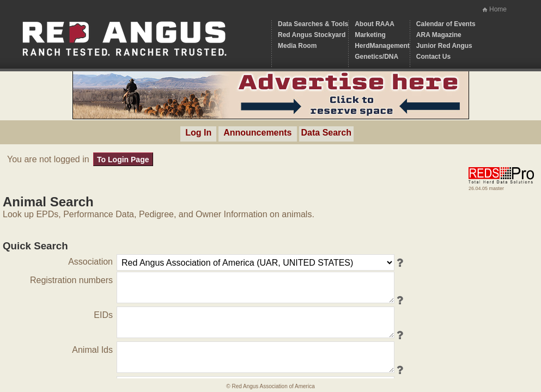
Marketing (370, 35)
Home (498, 9)
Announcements (257, 133)
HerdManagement (382, 46)
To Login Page (123, 160)
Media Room (297, 46)
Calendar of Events (446, 24)
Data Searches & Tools (313, 24)
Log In (198, 133)
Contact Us (433, 57)
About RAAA (375, 24)
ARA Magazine (439, 35)
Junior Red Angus (444, 46)
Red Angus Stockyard (312, 35)
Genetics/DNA (376, 57)
